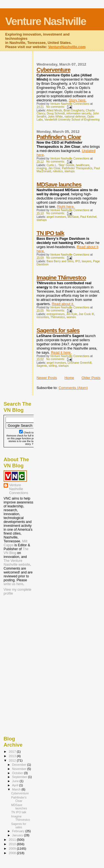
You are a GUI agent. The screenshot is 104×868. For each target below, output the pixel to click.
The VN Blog (16, 551)
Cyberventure (54, 70)
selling (53, 366)
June (16, 781)
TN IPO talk (50, 233)
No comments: (56, 107)
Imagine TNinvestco (61, 277)
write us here (13, 584)
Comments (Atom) (73, 388)
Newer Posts (47, 378)
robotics (58, 171)
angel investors (56, 217)
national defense (75, 117)
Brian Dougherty (74, 110)
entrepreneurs (56, 314)
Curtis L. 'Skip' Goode (60, 165)
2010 (13, 844)
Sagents (42, 366)
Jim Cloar (54, 168)
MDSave (73, 217)
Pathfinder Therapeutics (77, 168)
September (20, 777)
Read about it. (63, 304)
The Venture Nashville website (17, 563)
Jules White (55, 117)
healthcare (83, 165)
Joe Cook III (86, 314)
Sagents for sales (58, 330)
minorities (43, 317)
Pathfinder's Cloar (59, 137)
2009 (13, 848)
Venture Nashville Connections (19, 489)
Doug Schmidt (56, 114)
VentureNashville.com (67, 47)
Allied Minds (54, 110)
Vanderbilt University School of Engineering (72, 120)
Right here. (66, 207)
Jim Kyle (72, 314)
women (71, 317)
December (20, 765)
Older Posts (91, 378)
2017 (13, 751)
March (17, 789)
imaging (42, 168)
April (16, 785)
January (18, 835)
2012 (13, 760)
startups (69, 171)
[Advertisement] (31, 632)
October (18, 773)
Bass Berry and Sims (60, 261)
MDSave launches (59, 184)
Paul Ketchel (88, 217)
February (19, 831)
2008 (13, 853)
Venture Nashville (46, 21)
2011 (13, 840)
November (20, 769)
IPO (78, 261)
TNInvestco (58, 317)
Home (69, 378)
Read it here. (61, 352)
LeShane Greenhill (80, 363)
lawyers (87, 261)
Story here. (78, 100)
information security (79, 114)
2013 (13, 756)
